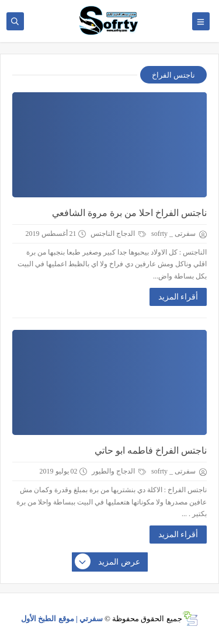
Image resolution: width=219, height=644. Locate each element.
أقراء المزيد (178, 297)
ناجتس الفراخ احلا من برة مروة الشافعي (129, 213)
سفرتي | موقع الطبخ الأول (62, 619)
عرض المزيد (108, 562)
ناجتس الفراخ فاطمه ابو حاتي (151, 450)
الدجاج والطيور (119, 471)
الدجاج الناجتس (118, 234)
